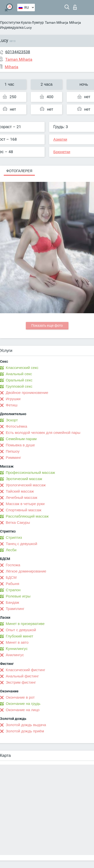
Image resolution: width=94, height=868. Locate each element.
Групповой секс (19, 386)
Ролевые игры (18, 596)
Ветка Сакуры (18, 523)
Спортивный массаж (24, 510)
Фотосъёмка (16, 426)
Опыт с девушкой (21, 630)
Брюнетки (62, 152)
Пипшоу (13, 451)
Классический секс (22, 368)
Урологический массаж (26, 485)
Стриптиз (14, 538)
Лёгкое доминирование (26, 571)
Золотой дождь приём (25, 731)
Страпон (13, 590)
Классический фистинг (25, 670)
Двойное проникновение (27, 393)
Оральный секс (19, 380)
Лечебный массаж (22, 498)
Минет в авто (17, 642)
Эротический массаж (24, 479)
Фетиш (12, 405)
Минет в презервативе (25, 624)
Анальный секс (19, 374)
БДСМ (11, 578)
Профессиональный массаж (30, 473)
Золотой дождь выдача (26, 725)
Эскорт (12, 420)
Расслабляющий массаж (27, 516)
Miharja (75, 22)
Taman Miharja (57, 22)
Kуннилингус (17, 649)
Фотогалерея (19, 171)
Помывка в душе (20, 445)
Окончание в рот (20, 697)
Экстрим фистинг (21, 682)
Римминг (13, 458)
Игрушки (13, 399)
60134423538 (18, 52)
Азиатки (60, 139)
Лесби (11, 550)
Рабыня (13, 584)
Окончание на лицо (23, 710)
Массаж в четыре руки (25, 504)
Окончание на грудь (23, 704)
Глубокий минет (20, 636)
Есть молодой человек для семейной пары (43, 433)
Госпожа (13, 565)
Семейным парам (21, 439)
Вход (75, 7)
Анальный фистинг (22, 676)
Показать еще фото (47, 325)
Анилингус (15, 655)
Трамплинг (15, 609)
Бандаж (13, 602)
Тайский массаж (20, 491)
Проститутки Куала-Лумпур (22, 22)
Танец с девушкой (21, 544)
